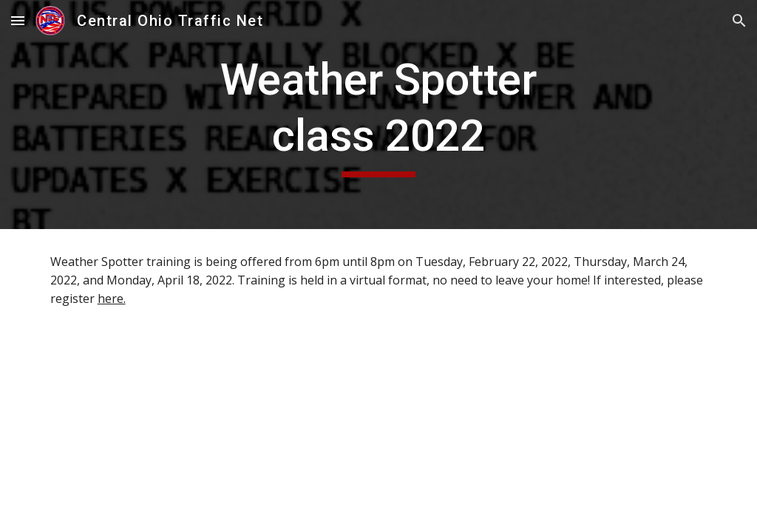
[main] (378, 114)
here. (112, 299)
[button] (18, 20)
